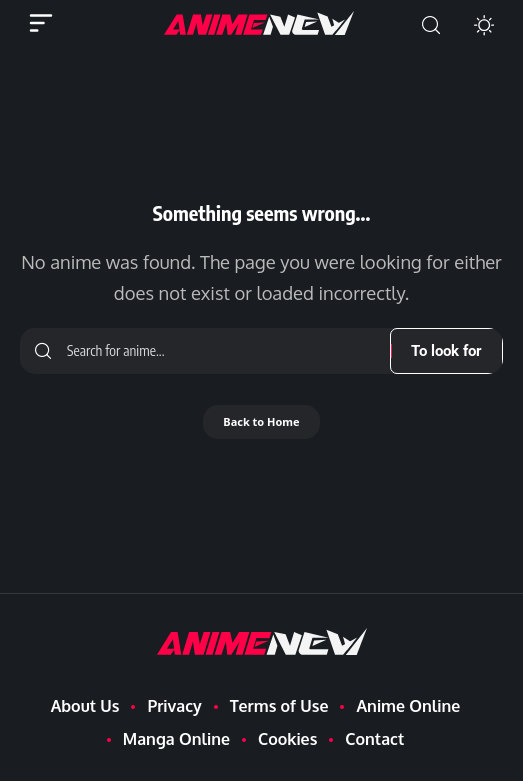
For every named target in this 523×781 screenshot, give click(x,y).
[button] (431, 25)
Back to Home (261, 421)
